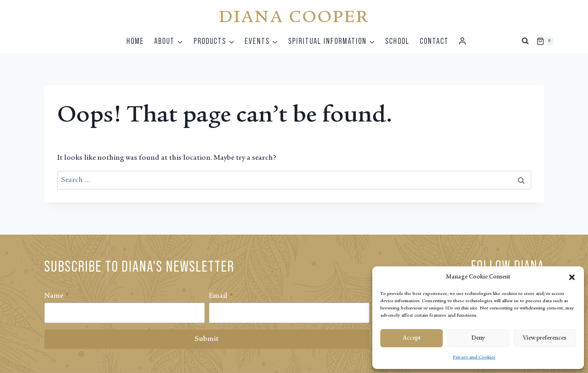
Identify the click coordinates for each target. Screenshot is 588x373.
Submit (207, 339)
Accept (412, 338)
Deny (478, 338)
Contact (434, 41)
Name (57, 296)
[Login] (462, 41)
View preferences (545, 338)
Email (221, 296)
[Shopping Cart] (545, 41)
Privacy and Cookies (474, 357)
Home (135, 41)
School (397, 41)
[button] (572, 277)
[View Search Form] (525, 41)
